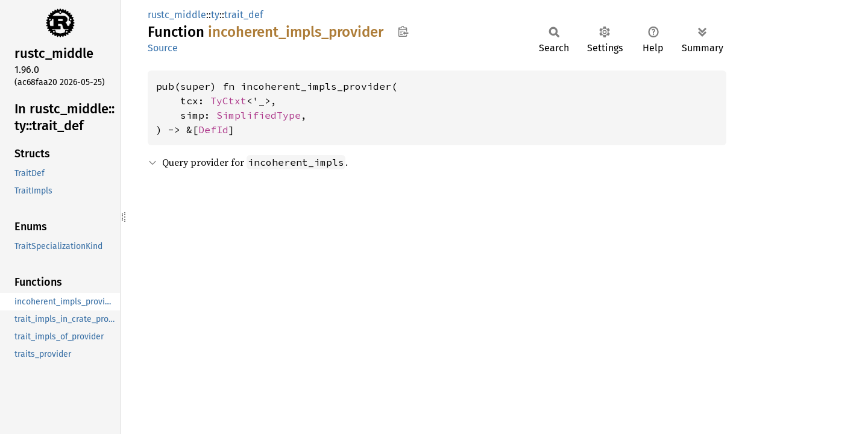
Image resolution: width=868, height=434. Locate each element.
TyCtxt (228, 101)
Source (163, 48)
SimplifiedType (259, 115)
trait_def (244, 15)
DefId (213, 130)
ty (215, 15)
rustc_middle (177, 15)
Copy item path (403, 31)
